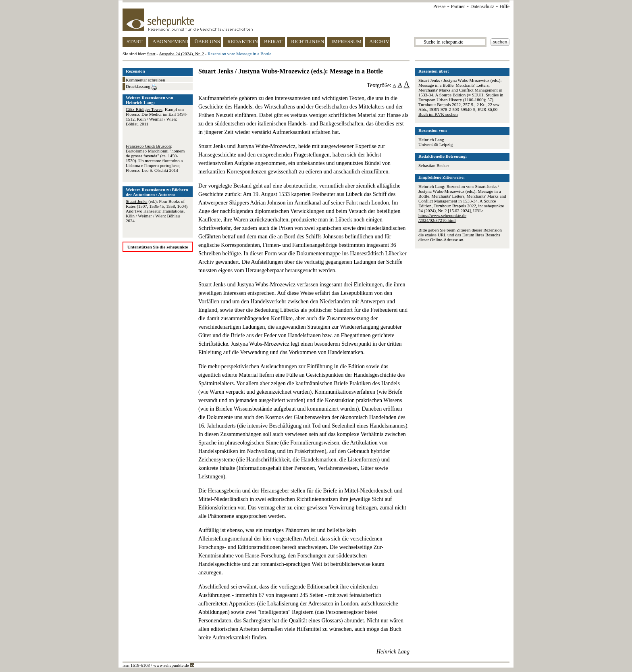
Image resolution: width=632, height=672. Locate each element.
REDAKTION (243, 41)
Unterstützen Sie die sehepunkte (158, 247)
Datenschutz (482, 6)
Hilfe (504, 6)
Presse (440, 6)
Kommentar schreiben (145, 80)
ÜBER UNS (207, 41)
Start (151, 54)
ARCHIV (379, 41)
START (134, 41)
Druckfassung (141, 87)
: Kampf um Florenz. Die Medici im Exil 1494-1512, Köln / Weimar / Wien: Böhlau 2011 (157, 117)
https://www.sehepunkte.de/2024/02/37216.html (442, 218)
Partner (458, 6)
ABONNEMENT (170, 41)
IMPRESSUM (346, 41)
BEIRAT (273, 41)
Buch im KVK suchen (438, 114)
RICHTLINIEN (308, 41)
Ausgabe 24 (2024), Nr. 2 (181, 54)
